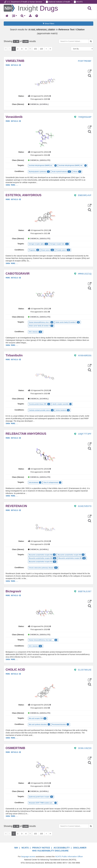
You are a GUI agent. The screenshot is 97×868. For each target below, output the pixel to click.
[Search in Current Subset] (74, 41)
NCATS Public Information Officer (69, 856)
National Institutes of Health (60, 2)
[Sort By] (82, 49)
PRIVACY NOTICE (41, 848)
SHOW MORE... (12, 185)
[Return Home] (31, 8)
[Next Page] (46, 49)
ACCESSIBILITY (62, 848)
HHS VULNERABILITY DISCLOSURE (50, 851)
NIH (16, 848)
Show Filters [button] (48, 24)
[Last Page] (50, 49)
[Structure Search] (90, 76)
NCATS (80, 2)
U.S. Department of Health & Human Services (24, 2)
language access (28, 856)
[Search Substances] (91, 41)
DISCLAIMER (80, 848)
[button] (45, 82)
